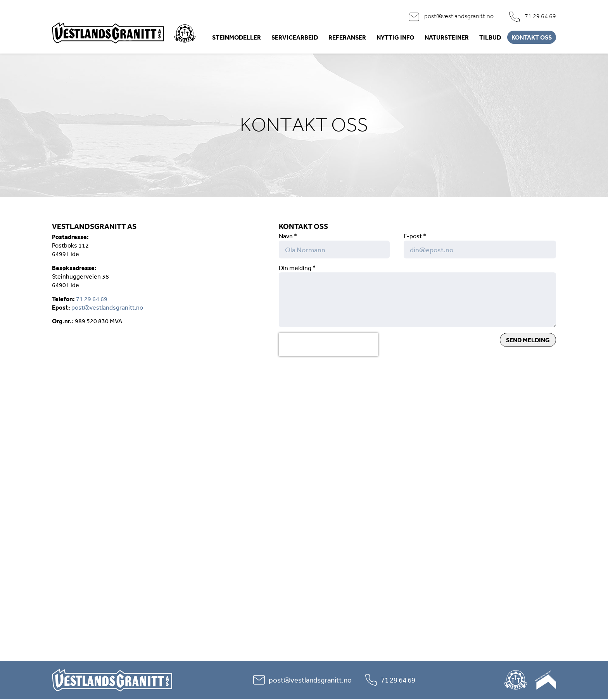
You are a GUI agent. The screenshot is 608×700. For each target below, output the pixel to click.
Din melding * (297, 268)
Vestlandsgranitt (108, 33)
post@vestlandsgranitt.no (459, 16)
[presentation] (328, 345)
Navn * (288, 236)
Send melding (528, 340)
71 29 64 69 (540, 16)
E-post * (415, 236)
